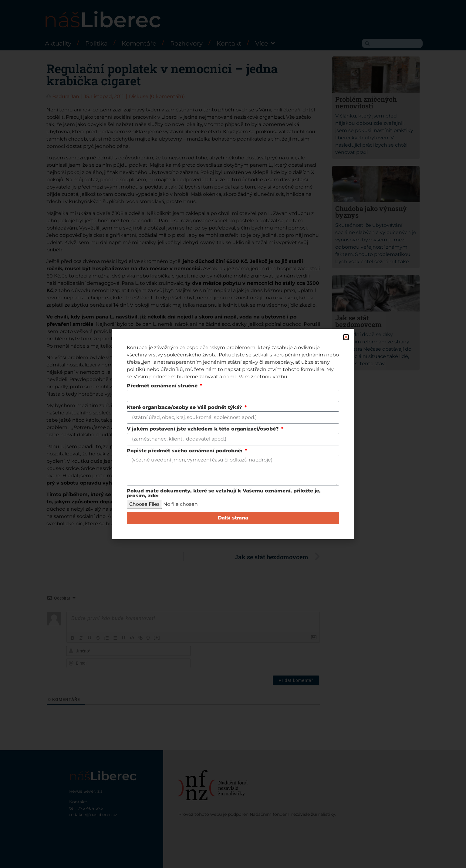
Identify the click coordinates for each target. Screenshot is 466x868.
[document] (233, 434)
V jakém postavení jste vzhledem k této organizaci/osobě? (204, 429)
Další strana (233, 518)
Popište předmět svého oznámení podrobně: (185, 451)
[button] (346, 337)
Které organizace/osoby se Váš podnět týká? (185, 408)
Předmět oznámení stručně (163, 386)
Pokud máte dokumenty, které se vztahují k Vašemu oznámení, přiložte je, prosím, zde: (224, 494)
